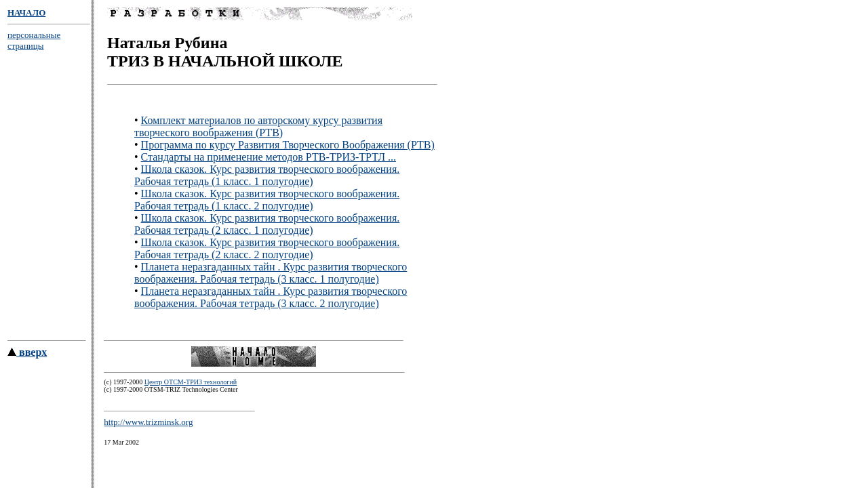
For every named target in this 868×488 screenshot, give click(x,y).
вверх (27, 356)
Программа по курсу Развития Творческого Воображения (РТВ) (288, 147)
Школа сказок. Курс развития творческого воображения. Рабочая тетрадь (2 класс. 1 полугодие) (267, 226)
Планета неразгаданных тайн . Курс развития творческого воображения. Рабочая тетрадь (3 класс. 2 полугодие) (271, 299)
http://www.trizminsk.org (148, 426)
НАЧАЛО (26, 13)
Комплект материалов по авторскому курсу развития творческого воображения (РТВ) (258, 128)
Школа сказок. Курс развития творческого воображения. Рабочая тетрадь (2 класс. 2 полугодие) (267, 250)
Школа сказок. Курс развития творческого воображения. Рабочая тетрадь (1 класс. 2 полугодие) (267, 202)
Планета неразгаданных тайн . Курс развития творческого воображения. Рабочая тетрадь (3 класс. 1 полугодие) (271, 275)
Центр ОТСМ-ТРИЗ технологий (191, 386)
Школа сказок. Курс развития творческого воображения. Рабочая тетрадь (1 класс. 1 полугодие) (267, 177)
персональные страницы (34, 40)
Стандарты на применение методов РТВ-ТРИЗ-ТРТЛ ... (269, 159)
